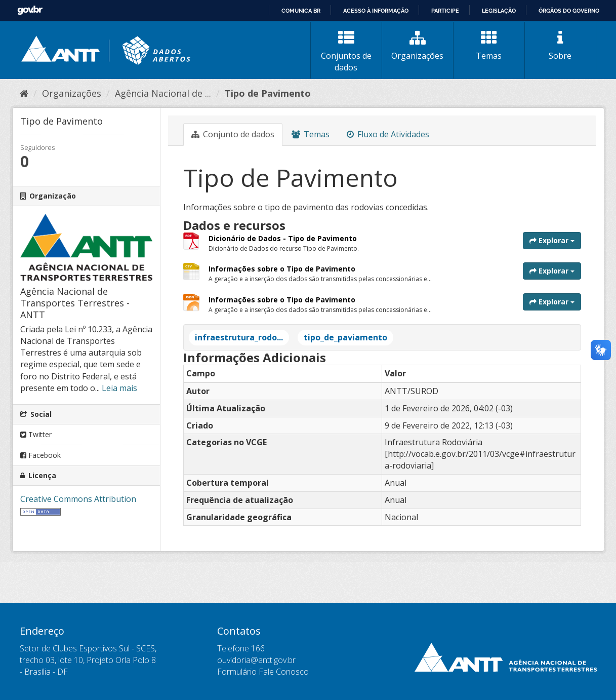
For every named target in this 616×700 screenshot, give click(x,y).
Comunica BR (301, 11)
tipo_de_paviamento (345, 337)
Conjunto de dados (233, 134)
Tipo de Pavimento (268, 93)
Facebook (40, 455)
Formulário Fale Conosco (263, 672)
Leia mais (119, 388)
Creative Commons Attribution (78, 499)
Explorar (552, 240)
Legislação (499, 11)
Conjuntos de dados (346, 51)
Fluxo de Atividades (388, 134)
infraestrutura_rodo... (239, 337)
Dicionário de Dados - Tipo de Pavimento (283, 238)
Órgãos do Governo (569, 11)
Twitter (36, 434)
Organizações (418, 46)
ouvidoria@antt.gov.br (256, 660)
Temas (489, 46)
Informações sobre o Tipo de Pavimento (282, 269)
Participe (445, 11)
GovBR (30, 10)
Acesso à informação (376, 11)
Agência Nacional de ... (163, 93)
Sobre (560, 46)
